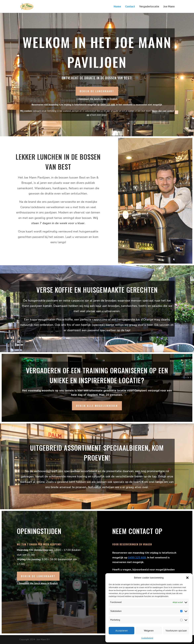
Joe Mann (169, 7)
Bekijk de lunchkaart (97, 91)
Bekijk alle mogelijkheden (97, 406)
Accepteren (122, 631)
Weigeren (149, 631)
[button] (187, 578)
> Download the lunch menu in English (97, 99)
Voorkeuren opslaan (176, 631)
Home (117, 7)
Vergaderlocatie (149, 7)
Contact (130, 7)
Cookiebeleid (147, 638)
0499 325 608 (108, 105)
